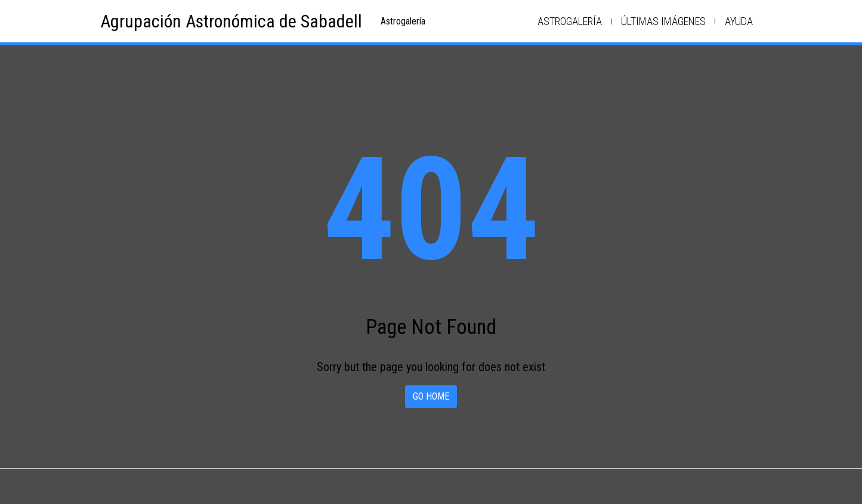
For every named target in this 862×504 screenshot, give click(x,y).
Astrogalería (570, 21)
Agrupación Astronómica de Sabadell (231, 21)
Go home (431, 396)
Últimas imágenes (663, 21)
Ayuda (739, 21)
